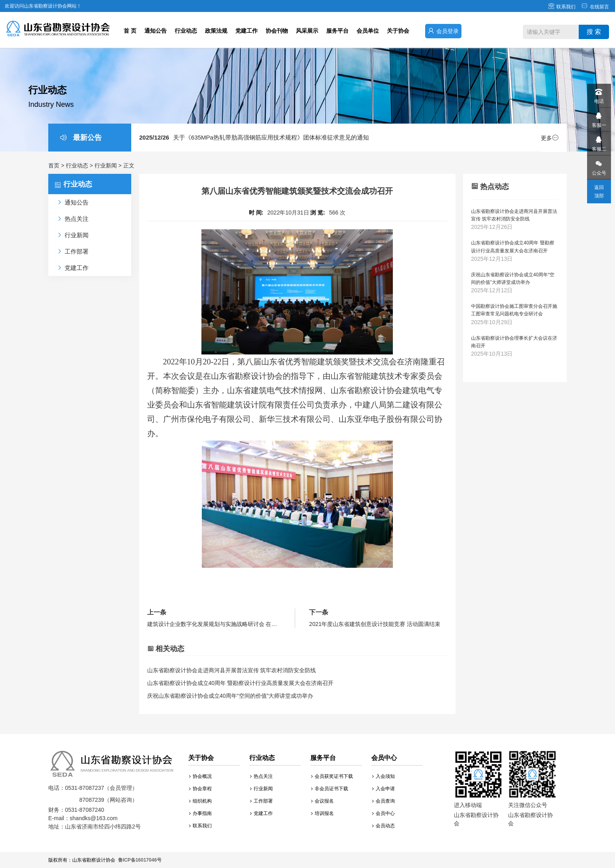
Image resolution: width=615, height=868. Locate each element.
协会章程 (200, 789)
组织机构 (200, 801)
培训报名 (322, 813)
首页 (54, 165)
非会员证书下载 (330, 789)
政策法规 (216, 31)
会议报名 (322, 801)
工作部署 (261, 801)
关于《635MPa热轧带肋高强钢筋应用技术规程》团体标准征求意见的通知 (254, 137)
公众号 (599, 166)
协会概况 (200, 776)
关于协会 (398, 31)
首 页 (130, 31)
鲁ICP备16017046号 (140, 860)
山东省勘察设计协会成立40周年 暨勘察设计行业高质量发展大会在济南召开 (240, 683)
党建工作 (246, 31)
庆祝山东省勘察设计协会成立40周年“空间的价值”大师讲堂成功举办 (230, 696)
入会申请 (383, 789)
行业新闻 (106, 165)
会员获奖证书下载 (332, 776)
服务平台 (337, 31)
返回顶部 (599, 192)
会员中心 (383, 813)
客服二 (599, 142)
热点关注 (261, 776)
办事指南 (200, 813)
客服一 (599, 118)
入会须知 (383, 776)
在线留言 (595, 7)
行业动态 (186, 31)
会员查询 (383, 801)
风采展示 (307, 31)
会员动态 (383, 826)
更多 (550, 138)
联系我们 (562, 7)
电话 (599, 94)
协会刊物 (277, 31)
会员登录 (443, 31)
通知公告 (156, 31)
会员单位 (368, 31)
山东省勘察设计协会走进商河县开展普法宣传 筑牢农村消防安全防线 (232, 670)
